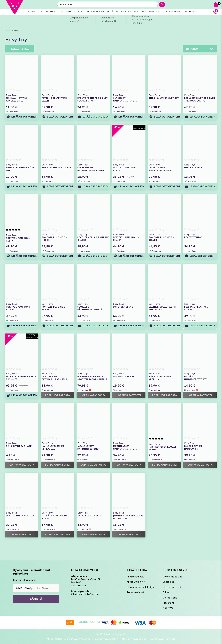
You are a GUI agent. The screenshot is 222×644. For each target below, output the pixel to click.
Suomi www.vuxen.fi (106, 639)
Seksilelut (168, 582)
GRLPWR (168, 608)
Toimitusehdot (135, 592)
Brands (15, 31)
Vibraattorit (170, 598)
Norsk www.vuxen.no (134, 639)
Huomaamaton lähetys (140, 587)
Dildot (166, 592)
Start (8, 31)
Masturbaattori (172, 587)
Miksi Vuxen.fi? (136, 582)
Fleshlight (168, 603)
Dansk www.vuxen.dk (163, 639)
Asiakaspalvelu (136, 577)
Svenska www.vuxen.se (77, 639)
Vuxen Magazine (173, 577)
